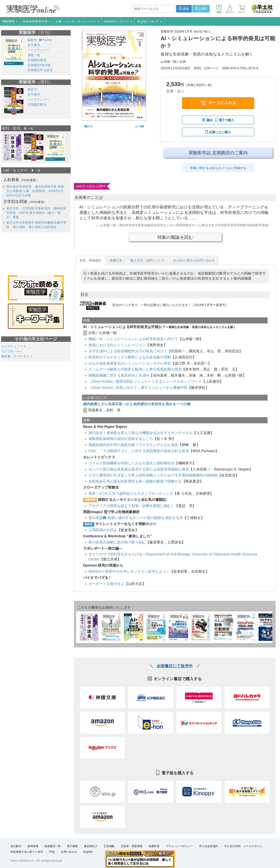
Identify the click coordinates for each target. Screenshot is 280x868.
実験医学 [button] (10, 21)
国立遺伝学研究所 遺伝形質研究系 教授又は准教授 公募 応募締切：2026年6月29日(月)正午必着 (35, 191)
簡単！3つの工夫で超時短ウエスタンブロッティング (131, 494)
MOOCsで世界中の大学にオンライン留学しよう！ (129, 571)
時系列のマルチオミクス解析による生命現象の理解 (130, 357)
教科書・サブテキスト (17, 356)
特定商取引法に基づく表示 (27, 852)
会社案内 (16, 846)
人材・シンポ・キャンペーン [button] (77, 21)
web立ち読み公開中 (91, 186)
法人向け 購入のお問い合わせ (194, 260)
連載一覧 (34, 55)
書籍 (184, 9)
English (88, 852)
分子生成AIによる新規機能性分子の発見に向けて (128, 351)
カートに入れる (218, 103)
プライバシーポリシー (179, 846)
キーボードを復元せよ (107, 584)
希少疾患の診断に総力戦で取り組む (117, 542)
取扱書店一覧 (52, 846)
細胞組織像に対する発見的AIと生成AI (119, 375)
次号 (140, 126)
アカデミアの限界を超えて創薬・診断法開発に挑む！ (132, 506)
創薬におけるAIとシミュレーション (117, 345)
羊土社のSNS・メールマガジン (243, 846)
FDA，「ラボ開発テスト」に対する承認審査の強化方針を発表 (139, 451)
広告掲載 (109, 846)
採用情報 (33, 846)
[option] (13, 147)
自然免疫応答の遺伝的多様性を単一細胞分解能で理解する (135, 481)
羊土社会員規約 (209, 846)
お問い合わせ (69, 852)
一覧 (28, 129)
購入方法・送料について (148, 260)
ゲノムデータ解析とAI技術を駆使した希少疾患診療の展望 (135, 369)
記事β (201, 9)
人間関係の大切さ (103, 530)
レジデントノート (14, 346)
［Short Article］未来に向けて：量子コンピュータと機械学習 (138, 388)
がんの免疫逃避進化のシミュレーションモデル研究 (130, 363)
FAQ (52, 852)
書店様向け (91, 846)
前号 (88, 126)
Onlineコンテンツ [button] (118, 21)
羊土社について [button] (150, 21)
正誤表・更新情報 (132, 846)
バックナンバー (39, 50)
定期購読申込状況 (40, 70)
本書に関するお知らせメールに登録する (218, 168)
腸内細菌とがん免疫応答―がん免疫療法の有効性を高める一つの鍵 (137, 404)
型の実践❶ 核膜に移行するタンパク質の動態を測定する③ (136, 518)
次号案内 (34, 45)
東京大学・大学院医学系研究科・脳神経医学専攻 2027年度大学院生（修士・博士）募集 (36, 213)
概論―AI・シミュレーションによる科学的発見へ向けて (133, 339)
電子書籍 (72, 846)
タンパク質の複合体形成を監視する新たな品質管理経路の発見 (139, 469)
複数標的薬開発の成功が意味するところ (121, 439)
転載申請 (154, 846)
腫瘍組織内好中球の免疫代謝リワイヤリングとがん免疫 (133, 445)
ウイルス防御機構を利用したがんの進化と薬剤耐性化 (132, 463)
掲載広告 (116, 260)
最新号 (32, 40)
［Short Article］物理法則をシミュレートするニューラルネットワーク (145, 381)
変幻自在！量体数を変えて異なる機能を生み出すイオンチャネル (141, 433)
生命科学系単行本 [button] (37, 21)
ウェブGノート (12, 351)
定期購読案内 (37, 60)
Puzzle (46, 40)
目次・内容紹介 (91, 260)
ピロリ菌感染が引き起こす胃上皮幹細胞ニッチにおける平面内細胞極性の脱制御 (153, 475)
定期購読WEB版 (39, 65)
